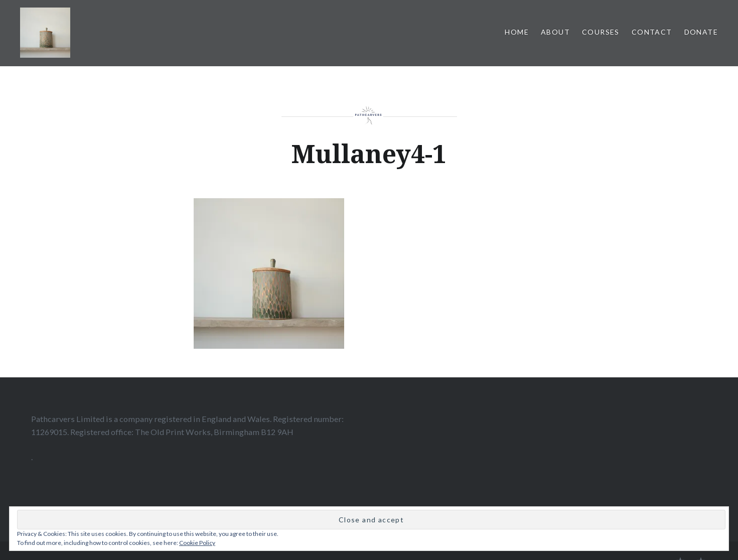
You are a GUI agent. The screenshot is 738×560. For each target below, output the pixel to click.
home (517, 32)
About (555, 32)
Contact (652, 32)
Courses (601, 32)
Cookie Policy (197, 543)
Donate (701, 32)
